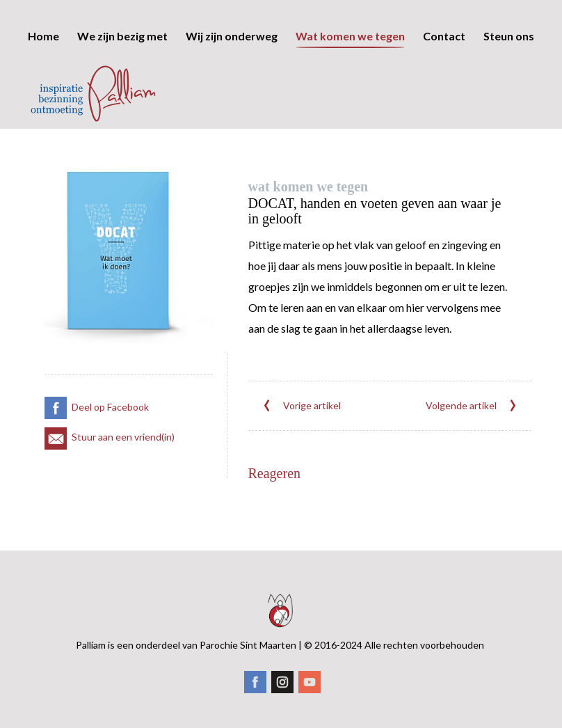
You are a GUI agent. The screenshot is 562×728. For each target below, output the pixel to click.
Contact (444, 99)
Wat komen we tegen (350, 99)
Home (43, 99)
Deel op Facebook (97, 400)
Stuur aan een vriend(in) (110, 430)
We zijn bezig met (122, 99)
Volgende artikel (472, 399)
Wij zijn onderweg (232, 99)
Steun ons (509, 99)
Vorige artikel (302, 399)
